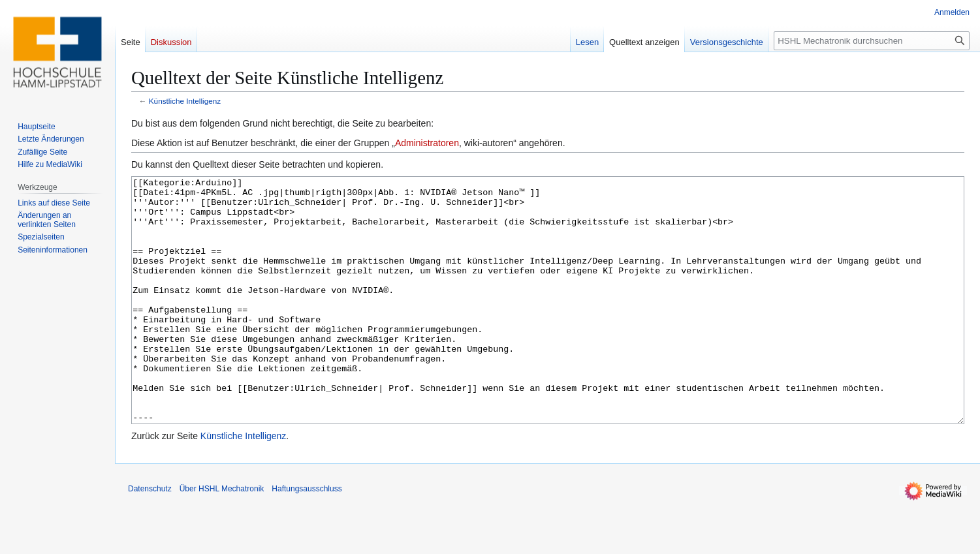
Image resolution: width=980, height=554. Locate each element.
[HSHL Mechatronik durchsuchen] (872, 41)
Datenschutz (150, 538)
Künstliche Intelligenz (185, 101)
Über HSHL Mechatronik (222, 538)
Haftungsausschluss (307, 538)
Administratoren (427, 143)
